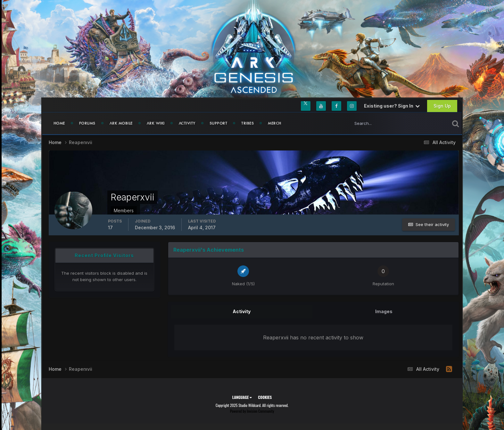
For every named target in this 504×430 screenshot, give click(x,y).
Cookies (265, 397)
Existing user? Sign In (392, 106)
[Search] (379, 123)
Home (59, 123)
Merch (275, 123)
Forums (87, 123)
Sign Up (442, 106)
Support (219, 123)
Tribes (248, 123)
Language (242, 397)
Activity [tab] (242, 311)
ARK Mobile (121, 123)
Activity (187, 123)
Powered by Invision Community (252, 411)
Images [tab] (384, 311)
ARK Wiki (156, 123)
